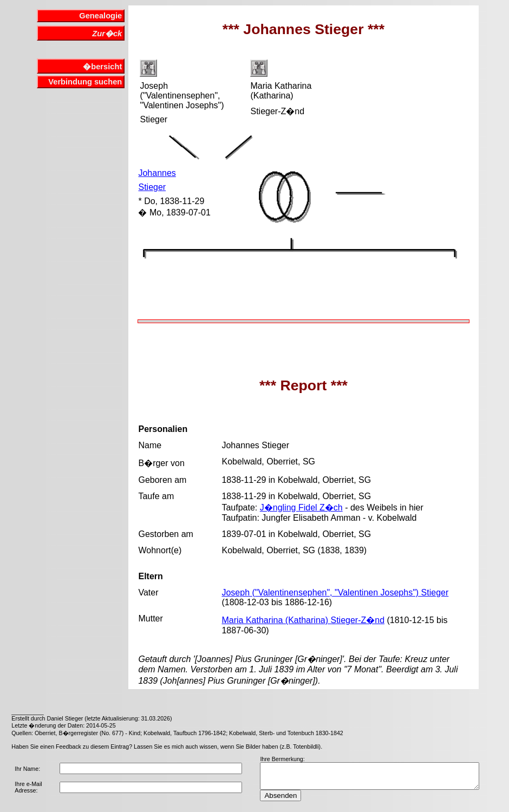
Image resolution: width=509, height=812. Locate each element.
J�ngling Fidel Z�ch (301, 507)
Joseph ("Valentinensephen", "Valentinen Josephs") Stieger (335, 592)
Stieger (152, 187)
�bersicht (102, 67)
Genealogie (100, 16)
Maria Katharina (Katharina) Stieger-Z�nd (303, 620)
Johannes (157, 173)
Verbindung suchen (85, 82)
